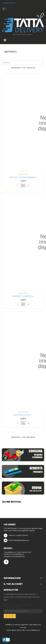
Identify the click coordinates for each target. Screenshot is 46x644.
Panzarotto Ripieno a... (23, 296)
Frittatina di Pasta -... (23, 415)
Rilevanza (24, 62)
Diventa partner (10, 3)
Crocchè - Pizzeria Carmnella (23, 177)
